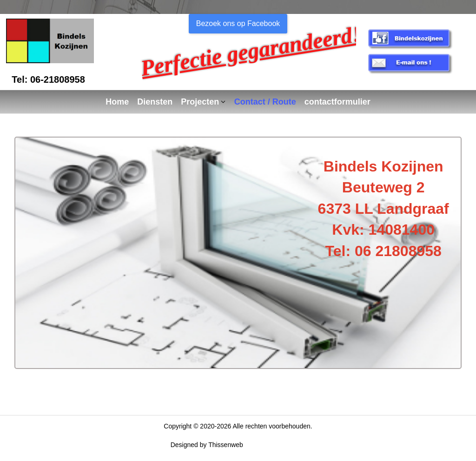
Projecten (200, 102)
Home (117, 102)
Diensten (155, 102)
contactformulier (337, 102)
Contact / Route (265, 102)
